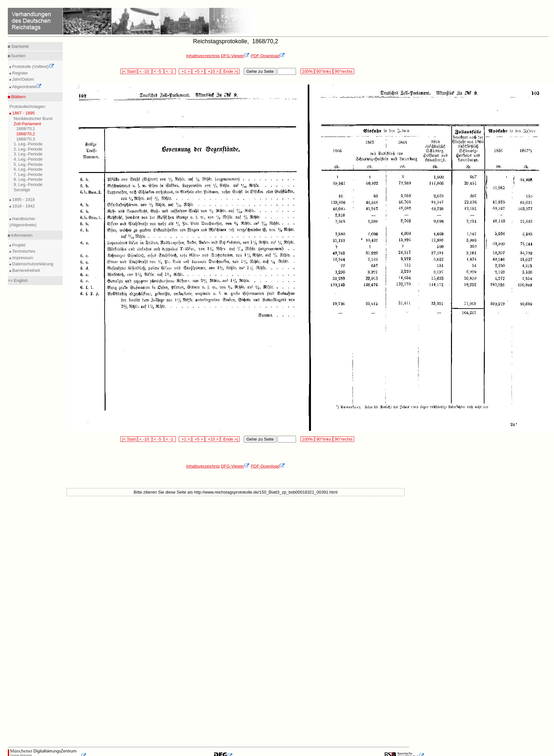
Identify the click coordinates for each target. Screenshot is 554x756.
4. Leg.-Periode (28, 159)
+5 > (198, 71)
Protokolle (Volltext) (33, 66)
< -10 (145, 71)
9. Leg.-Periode (28, 185)
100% (307, 71)
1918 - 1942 (23, 206)
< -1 (170, 71)
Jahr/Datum (23, 79)
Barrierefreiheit (26, 270)
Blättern (18, 97)
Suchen (18, 56)
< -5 (158, 71)
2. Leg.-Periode (28, 149)
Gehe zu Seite (260, 71)
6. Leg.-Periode (28, 169)
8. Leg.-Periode (28, 179)
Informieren (21, 235)
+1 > (185, 71)
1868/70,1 (26, 129)
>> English (18, 280)
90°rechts (343, 71)
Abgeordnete (26, 87)
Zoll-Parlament (27, 124)
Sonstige (22, 190)
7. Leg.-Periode (28, 174)
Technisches (23, 251)
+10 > (213, 71)
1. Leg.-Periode (28, 144)
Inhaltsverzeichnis (203, 56)
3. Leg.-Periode (28, 154)
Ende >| (230, 71)
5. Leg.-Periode (28, 164)
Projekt (18, 245)
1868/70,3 (26, 139)
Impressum (22, 258)
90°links (324, 71)
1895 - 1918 (23, 199)
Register (19, 73)
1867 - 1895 (23, 113)
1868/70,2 (26, 134)
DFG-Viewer (235, 56)
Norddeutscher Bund (33, 119)
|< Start (129, 71)
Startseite (20, 46)
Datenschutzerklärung (32, 264)
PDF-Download (268, 56)
